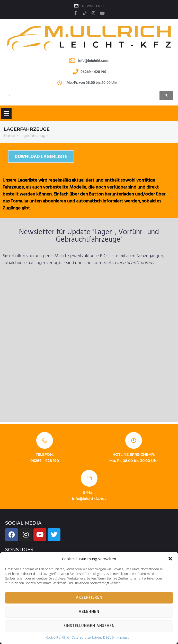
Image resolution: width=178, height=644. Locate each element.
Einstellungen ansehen (89, 626)
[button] (170, 559)
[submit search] (166, 96)
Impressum (124, 637)
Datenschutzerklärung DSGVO (93, 637)
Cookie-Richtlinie (58, 637)
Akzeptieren (89, 598)
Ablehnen (89, 612)
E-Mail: (89, 492)
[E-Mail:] (89, 478)
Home (9, 136)
